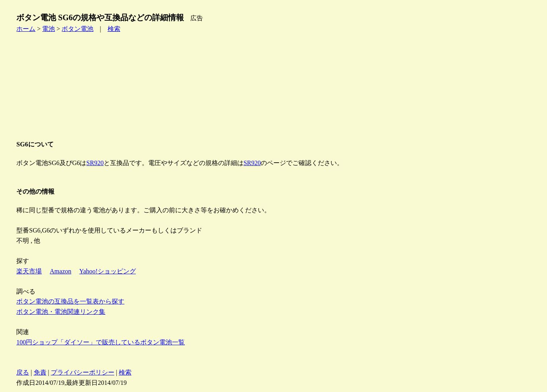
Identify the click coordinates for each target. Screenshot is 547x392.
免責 (40, 372)
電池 (48, 29)
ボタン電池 (77, 29)
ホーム (26, 29)
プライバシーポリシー (83, 372)
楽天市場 (29, 271)
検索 (114, 29)
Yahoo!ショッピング (108, 271)
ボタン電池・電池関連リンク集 (61, 312)
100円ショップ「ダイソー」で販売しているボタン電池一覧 (101, 342)
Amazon (60, 271)
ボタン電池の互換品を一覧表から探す (70, 301)
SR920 (95, 163)
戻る (23, 372)
